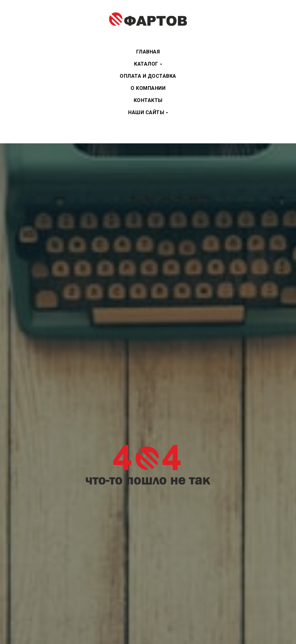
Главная (148, 52)
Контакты (148, 100)
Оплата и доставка (148, 76)
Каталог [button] (146, 64)
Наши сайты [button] (146, 112)
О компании (148, 88)
